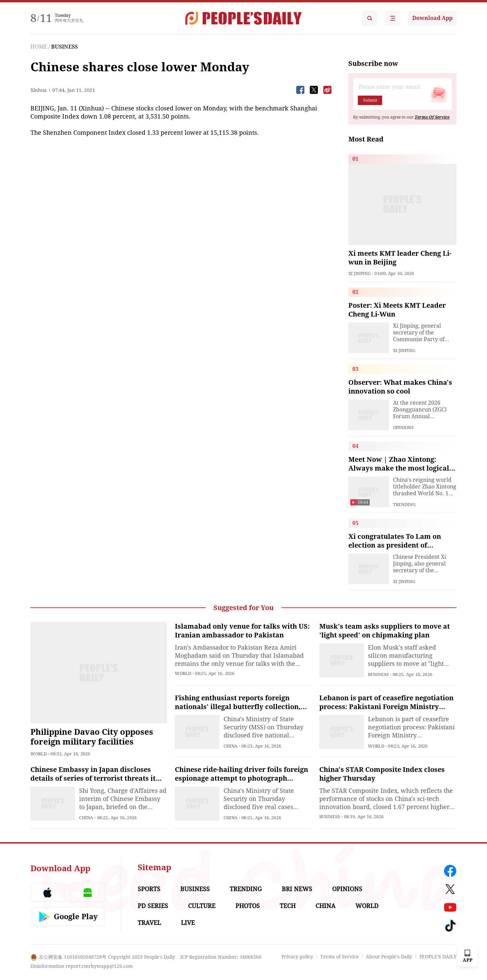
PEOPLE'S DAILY (438, 957)
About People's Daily (389, 957)
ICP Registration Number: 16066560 (221, 957)
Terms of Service (340, 957)
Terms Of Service (432, 117)
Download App (432, 18)
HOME (39, 47)
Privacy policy (297, 957)
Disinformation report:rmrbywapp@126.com (82, 966)
